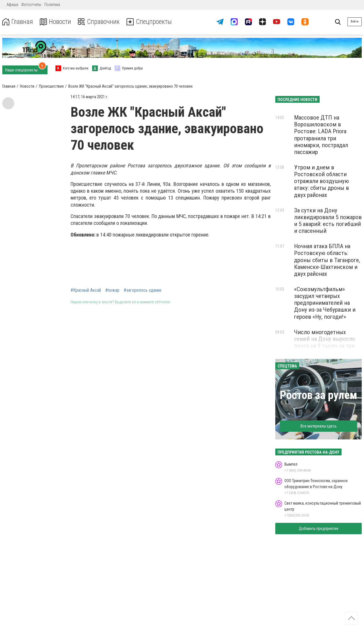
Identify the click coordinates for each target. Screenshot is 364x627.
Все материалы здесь (319, 426)
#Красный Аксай (86, 290)
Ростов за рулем (318, 395)
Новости (56, 22)
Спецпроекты (152, 22)
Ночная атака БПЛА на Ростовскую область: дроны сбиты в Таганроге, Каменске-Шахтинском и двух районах (327, 260)
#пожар (112, 290)
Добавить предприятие (319, 529)
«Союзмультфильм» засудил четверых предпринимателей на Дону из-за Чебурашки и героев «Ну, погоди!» (325, 303)
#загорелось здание (143, 290)
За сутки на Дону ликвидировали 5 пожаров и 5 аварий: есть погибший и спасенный (328, 221)
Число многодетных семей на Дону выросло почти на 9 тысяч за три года (325, 342)
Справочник (101, 22)
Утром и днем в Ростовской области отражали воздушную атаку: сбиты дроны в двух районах (321, 181)
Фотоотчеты (31, 5)
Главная (18, 22)
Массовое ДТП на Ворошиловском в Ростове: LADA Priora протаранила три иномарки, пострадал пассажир (321, 135)
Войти (355, 21)
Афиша (12, 5)
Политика (52, 5)
